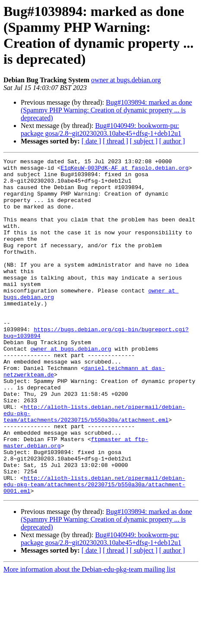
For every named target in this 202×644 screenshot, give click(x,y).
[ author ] (172, 141)
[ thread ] (115, 141)
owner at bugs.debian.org (126, 80)
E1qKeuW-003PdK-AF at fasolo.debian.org (125, 170)
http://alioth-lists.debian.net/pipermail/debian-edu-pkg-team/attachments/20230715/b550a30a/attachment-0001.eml (94, 550)
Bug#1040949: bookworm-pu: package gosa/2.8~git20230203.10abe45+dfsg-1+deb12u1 (101, 129)
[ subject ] (144, 141)
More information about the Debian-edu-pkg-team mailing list (89, 636)
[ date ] (91, 141)
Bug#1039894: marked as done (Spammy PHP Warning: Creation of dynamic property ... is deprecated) (106, 110)
